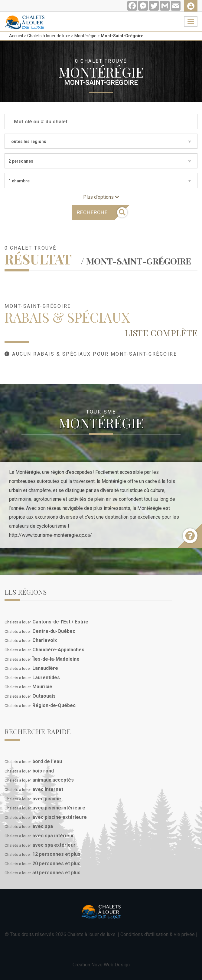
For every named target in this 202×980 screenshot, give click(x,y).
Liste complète (161, 333)
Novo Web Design (111, 965)
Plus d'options (101, 197)
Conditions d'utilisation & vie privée (158, 934)
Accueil (16, 36)
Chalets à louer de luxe (49, 36)
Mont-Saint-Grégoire (122, 36)
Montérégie (85, 36)
